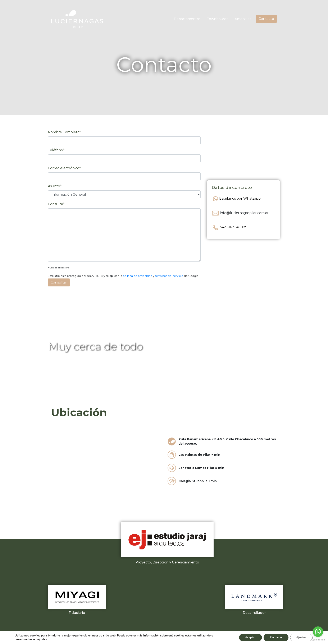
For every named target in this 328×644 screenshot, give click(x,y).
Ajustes (301, 637)
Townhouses (218, 19)
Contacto (266, 19)
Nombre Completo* (64, 132)
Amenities (243, 19)
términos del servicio (169, 276)
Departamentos (187, 19)
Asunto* (55, 186)
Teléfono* (56, 150)
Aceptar (250, 637)
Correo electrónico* (64, 168)
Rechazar (276, 637)
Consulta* (56, 204)
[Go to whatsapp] (318, 632)
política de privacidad (138, 276)
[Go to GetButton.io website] (318, 640)
